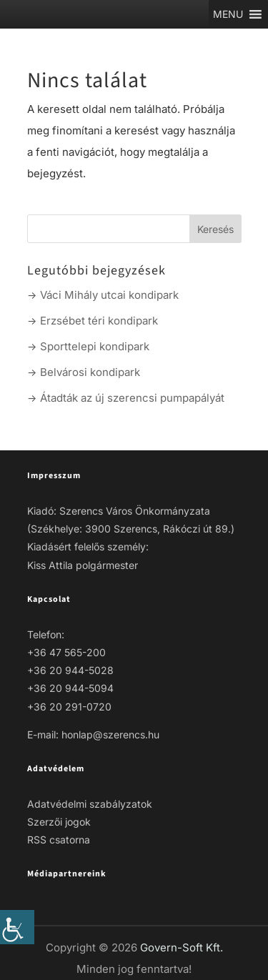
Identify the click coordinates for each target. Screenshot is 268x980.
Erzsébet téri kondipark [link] (99, 321)
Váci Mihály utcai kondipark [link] (109, 295)
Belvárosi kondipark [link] (90, 372)
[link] (17, 927)
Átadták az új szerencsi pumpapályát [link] (132, 398)
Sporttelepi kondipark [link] (95, 346)
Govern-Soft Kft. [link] (182, 947)
